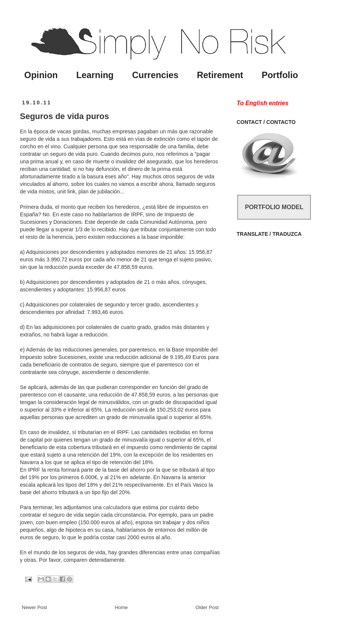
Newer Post (34, 607)
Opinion (41, 75)
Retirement (220, 75)
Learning (95, 75)
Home (121, 607)
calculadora (117, 507)
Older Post (207, 607)
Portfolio (280, 75)
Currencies (155, 75)
